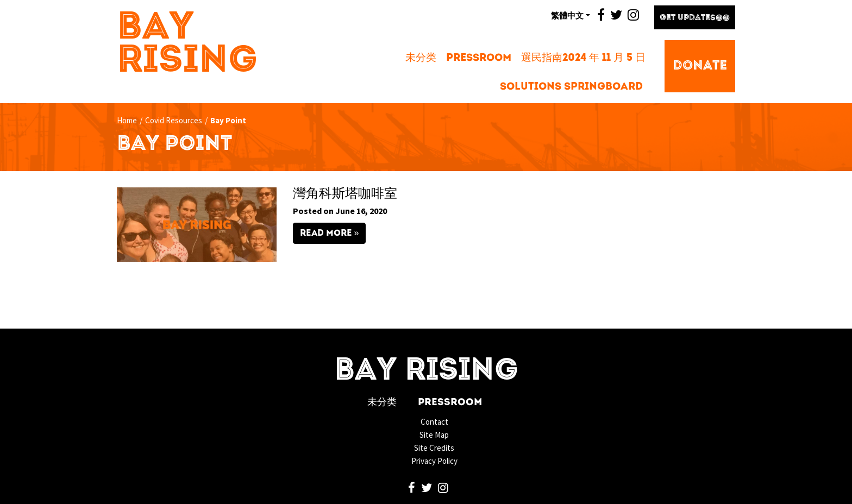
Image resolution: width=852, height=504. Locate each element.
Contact (434, 422)
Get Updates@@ (695, 18)
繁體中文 (567, 15)
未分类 (421, 58)
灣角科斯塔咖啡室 (345, 194)
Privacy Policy (434, 461)
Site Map (434, 435)
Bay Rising (187, 45)
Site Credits (434, 448)
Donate (700, 66)
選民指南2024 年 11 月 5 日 (583, 58)
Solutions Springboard (571, 87)
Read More (326, 234)
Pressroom (479, 58)
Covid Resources (174, 120)
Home (127, 120)
